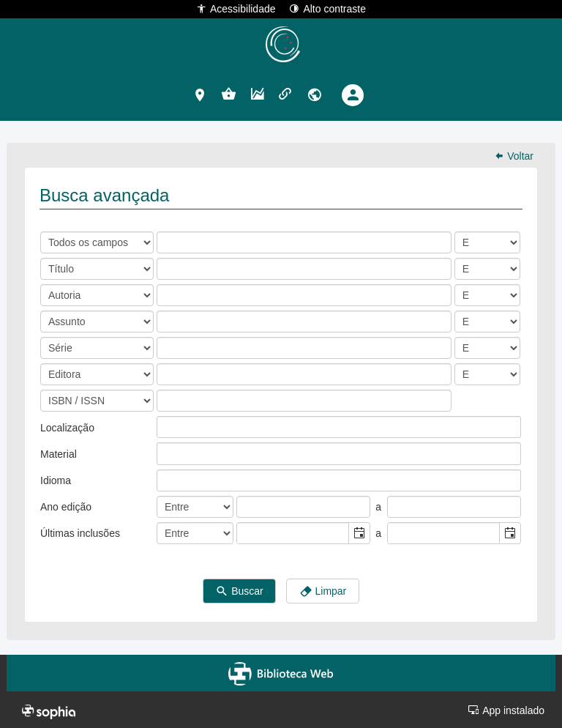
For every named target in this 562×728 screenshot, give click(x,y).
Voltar (514, 156)
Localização (67, 428)
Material (59, 454)
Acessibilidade (236, 8)
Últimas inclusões (80, 533)
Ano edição (66, 507)
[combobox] (293, 533)
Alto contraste (327, 8)
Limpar (323, 592)
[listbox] (168, 427)
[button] (200, 94)
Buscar (239, 592)
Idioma (56, 480)
